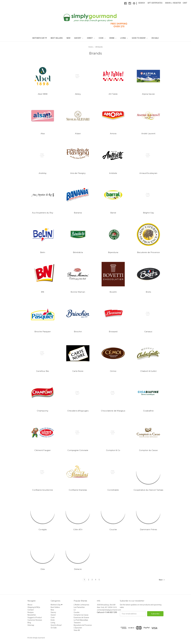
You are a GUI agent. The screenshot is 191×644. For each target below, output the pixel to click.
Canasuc (148, 332)
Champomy (43, 411)
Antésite (113, 173)
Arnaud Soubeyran (148, 173)
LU (75, 610)
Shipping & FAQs (34, 607)
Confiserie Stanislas (78, 490)
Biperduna (113, 252)
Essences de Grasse (81, 617)
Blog (29, 623)
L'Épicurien (78, 628)
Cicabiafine (148, 411)
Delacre (78, 569)
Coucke (113, 529)
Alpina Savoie (148, 94)
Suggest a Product (35, 617)
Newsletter (32, 615)
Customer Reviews (35, 620)
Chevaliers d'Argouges (78, 411)
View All (77, 630)
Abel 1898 (43, 94)
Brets (148, 292)
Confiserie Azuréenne (43, 490)
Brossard (113, 332)
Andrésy (43, 173)
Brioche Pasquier (43, 332)
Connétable (113, 490)
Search (142, 3)
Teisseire (77, 623)
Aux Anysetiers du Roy (43, 213)
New (68, 38)
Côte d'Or (78, 529)
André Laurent (148, 134)
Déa (43, 569)
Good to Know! (140, 38)
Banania (78, 213)
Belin (43, 252)
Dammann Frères (148, 529)
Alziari (78, 134)
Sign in (168, 3)
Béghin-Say (148, 213)
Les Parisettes (79, 607)
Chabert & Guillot (148, 371)
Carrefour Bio (43, 371)
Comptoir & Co (113, 450)
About (30, 605)
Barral (113, 213)
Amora (113, 134)
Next (162, 580)
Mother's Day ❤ (40, 38)
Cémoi (113, 371)
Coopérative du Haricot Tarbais (148, 490)
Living (124, 38)
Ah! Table (113, 94)
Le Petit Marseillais (81, 620)
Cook (102, 38)
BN (43, 292)
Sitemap (31, 625)
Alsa (43, 134)
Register (177, 3)
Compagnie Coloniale (78, 450)
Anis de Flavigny (78, 173)
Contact (31, 610)
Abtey (78, 94)
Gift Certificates (155, 3)
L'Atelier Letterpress (81, 605)
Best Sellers (57, 38)
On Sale (155, 38)
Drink (113, 38)
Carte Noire (78, 371)
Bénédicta (78, 252)
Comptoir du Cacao (148, 450)
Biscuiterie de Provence (148, 252)
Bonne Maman (78, 292)
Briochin (78, 332)
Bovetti (113, 292)
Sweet (91, 38)
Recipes (31, 612)
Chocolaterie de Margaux (113, 411)
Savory (79, 38)
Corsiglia (43, 529)
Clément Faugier (43, 450)
